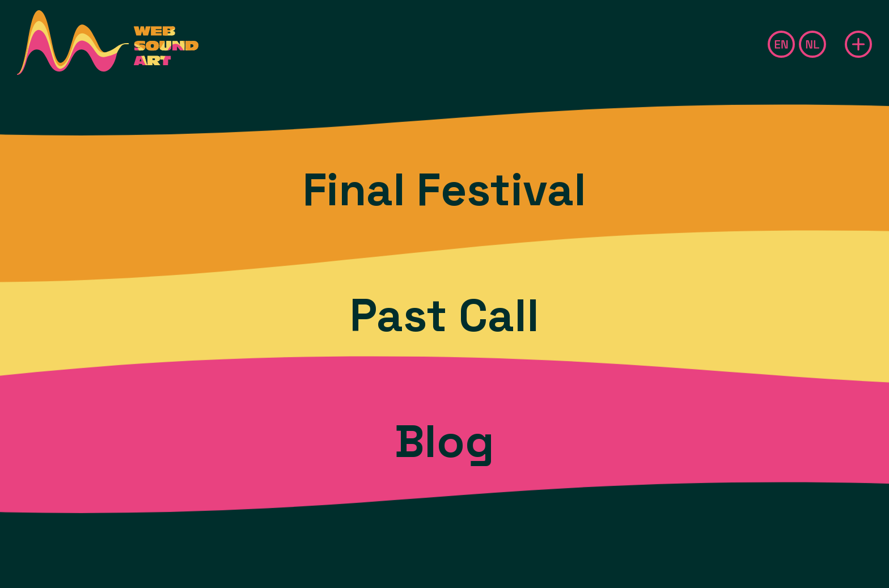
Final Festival (444, 189)
